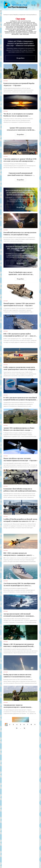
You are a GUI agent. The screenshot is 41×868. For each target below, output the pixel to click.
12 (24, 728)
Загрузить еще (20, 720)
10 (17, 728)
